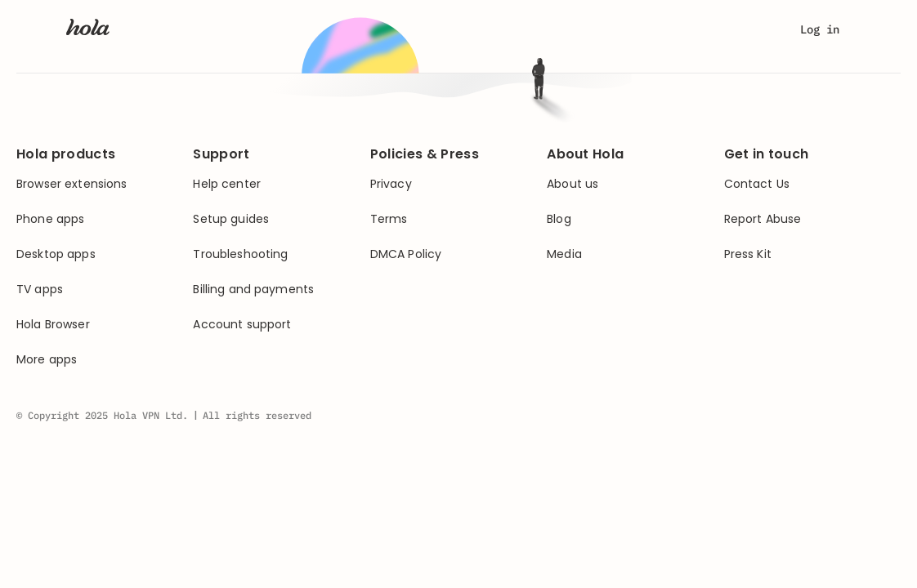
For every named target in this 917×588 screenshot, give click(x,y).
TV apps (40, 290)
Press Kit (748, 254)
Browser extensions (72, 184)
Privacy (391, 184)
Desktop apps (56, 254)
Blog (559, 219)
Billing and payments (253, 290)
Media (564, 254)
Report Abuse (763, 219)
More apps (47, 360)
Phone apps (50, 219)
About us (573, 184)
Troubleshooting (240, 254)
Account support (242, 325)
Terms (389, 219)
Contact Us (757, 184)
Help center (227, 184)
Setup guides (231, 219)
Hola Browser (53, 325)
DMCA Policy (406, 254)
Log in (820, 29)
